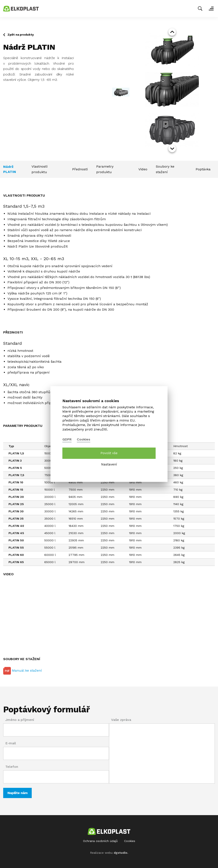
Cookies (130, 841)
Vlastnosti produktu (39, 169)
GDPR (67, 439)
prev (172, 32)
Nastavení (109, 464)
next (172, 149)
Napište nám (17, 793)
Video (143, 169)
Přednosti (80, 169)
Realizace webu (109, 853)
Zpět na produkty (21, 35)
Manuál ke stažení (23, 671)
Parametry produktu (105, 169)
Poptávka (203, 169)
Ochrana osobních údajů (100, 841)
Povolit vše (109, 453)
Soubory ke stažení (165, 169)
